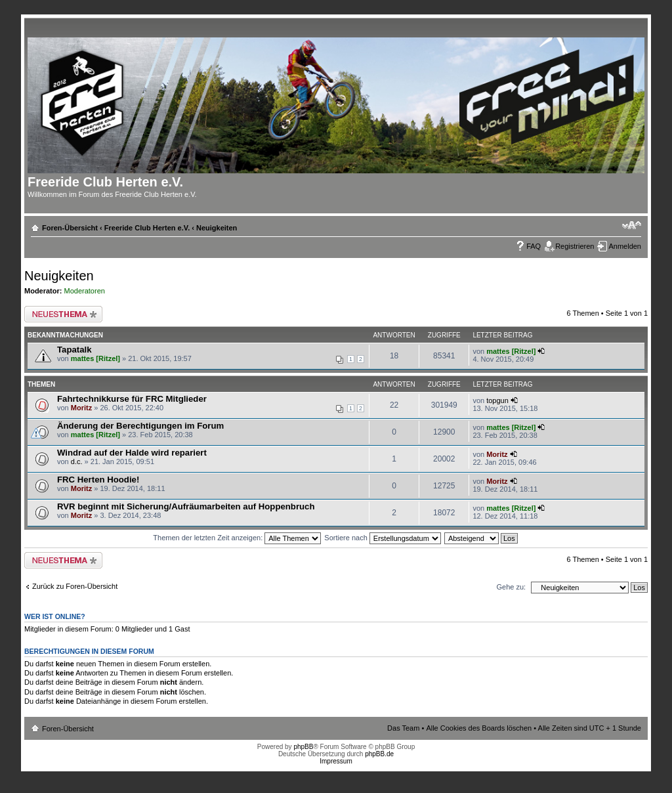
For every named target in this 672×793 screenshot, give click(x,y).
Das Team (403, 728)
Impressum (336, 761)
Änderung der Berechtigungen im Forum (140, 426)
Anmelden (625, 246)
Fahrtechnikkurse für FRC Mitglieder (132, 399)
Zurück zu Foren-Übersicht (75, 586)
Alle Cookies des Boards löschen (479, 728)
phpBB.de (379, 754)
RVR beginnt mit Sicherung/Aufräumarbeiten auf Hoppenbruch (186, 506)
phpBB (303, 747)
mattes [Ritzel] (95, 358)
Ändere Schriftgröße (632, 225)
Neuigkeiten (217, 228)
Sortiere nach (382, 538)
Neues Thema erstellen (63, 314)
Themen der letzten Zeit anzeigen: (237, 538)
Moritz (81, 408)
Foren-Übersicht (70, 228)
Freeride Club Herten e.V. (147, 228)
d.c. (77, 461)
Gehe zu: (511, 587)
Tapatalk (74, 350)
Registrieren (575, 246)
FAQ (534, 246)
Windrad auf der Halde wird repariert (132, 453)
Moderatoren (85, 291)
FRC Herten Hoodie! (98, 480)
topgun (497, 400)
